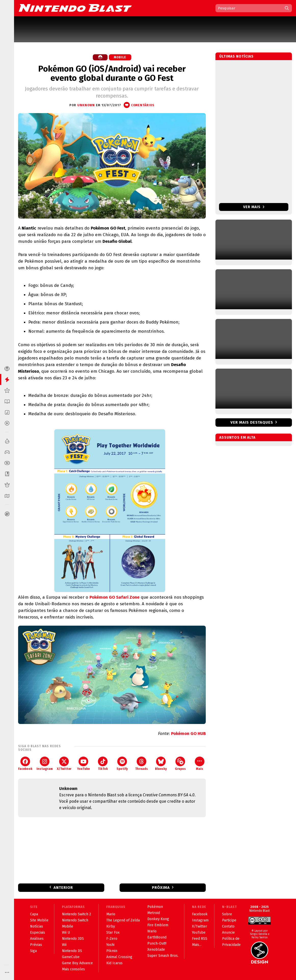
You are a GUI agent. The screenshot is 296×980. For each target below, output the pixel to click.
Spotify (122, 764)
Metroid (154, 913)
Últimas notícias (236, 56)
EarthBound (157, 937)
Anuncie (228, 932)
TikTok (103, 764)
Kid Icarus (114, 963)
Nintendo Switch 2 (76, 914)
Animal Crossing (119, 957)
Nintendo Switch (75, 920)
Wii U (66, 932)
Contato (228, 926)
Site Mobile (39, 920)
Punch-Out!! (157, 943)
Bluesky (161, 764)
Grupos (180, 764)
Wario (152, 931)
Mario (111, 914)
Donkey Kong (158, 919)
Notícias (37, 926)
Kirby (111, 926)
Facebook (25, 764)
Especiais (38, 932)
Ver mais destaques (252, 422)
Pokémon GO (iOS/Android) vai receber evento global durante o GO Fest (112, 73)
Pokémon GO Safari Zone (114, 597)
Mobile (120, 57)
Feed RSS (200, 939)
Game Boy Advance (77, 963)
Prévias (36, 945)
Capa (34, 914)
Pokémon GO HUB (188, 734)
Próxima (161, 888)
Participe (229, 920)
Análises (37, 939)
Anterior (63, 888)
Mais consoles (73, 969)
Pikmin (112, 951)
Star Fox (113, 932)
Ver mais (254, 207)
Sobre (227, 914)
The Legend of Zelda (123, 920)
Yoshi (110, 945)
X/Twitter (64, 764)
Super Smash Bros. (163, 956)
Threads (141, 764)
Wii (64, 945)
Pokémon (155, 907)
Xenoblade (156, 950)
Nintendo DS (72, 951)
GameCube (71, 957)
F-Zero (112, 939)
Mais (200, 764)
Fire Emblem (158, 925)
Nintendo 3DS (73, 939)
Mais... (197, 945)
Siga (33, 951)
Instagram (45, 764)
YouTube (83, 764)
